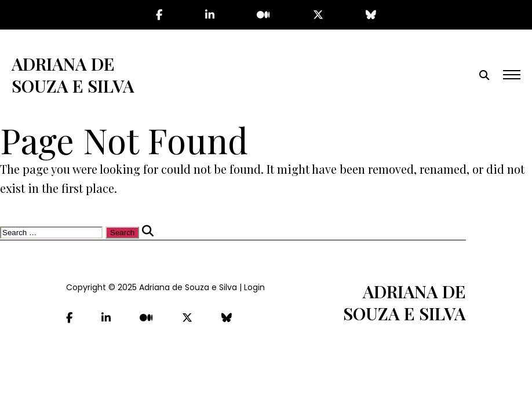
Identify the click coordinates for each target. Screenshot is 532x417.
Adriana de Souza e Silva (73, 75)
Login (254, 287)
